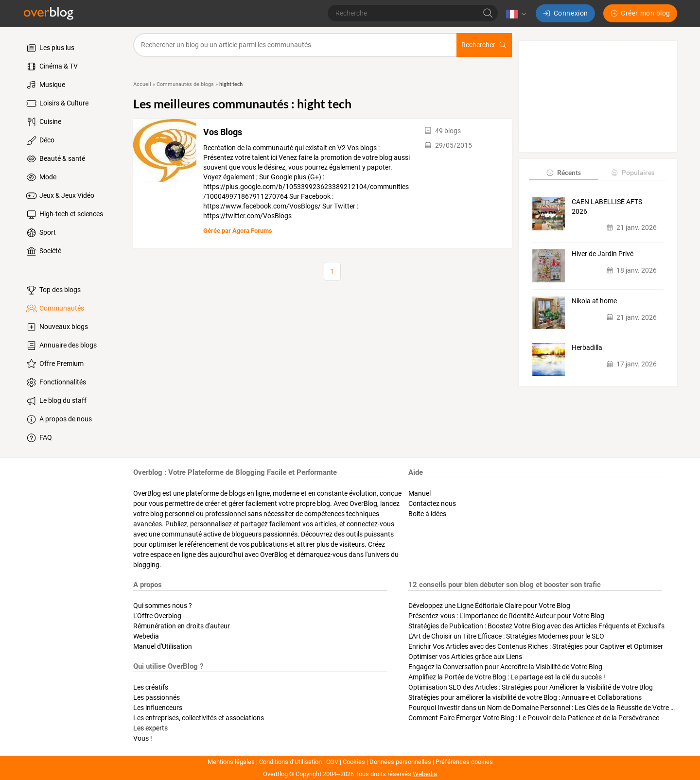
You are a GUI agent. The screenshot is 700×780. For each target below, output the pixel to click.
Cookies (354, 762)
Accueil (142, 84)
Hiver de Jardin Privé (603, 254)
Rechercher (484, 45)
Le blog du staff (56, 401)
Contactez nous (432, 503)
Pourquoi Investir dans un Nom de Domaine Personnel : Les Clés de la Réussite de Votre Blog (546, 708)
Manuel (420, 493)
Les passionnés (157, 697)
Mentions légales (231, 762)
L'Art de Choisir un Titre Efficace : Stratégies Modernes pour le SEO (506, 636)
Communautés (54, 309)
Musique (45, 85)
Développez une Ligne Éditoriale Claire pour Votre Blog (489, 606)
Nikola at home (594, 301)
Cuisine (43, 122)
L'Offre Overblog (157, 616)
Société (43, 251)
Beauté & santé (55, 159)
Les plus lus (50, 48)
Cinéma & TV (51, 67)
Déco (40, 140)
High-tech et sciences (64, 214)
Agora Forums (252, 231)
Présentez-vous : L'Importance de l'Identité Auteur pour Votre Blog (506, 616)
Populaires (632, 172)
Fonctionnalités (55, 382)
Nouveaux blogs (56, 327)
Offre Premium (54, 364)
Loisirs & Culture (57, 104)
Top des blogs (53, 290)
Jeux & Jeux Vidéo (60, 196)
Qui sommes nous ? (163, 606)
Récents (563, 172)
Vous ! (143, 738)
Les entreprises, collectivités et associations (199, 718)
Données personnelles (400, 762)
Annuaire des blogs (61, 346)
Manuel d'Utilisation (163, 646)
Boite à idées (427, 514)
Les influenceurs (158, 708)
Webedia (146, 636)
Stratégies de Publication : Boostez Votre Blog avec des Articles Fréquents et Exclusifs (536, 626)
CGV (332, 762)
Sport (40, 233)
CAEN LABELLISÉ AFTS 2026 (607, 207)
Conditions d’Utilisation (290, 762)
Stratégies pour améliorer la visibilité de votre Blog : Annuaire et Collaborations (525, 697)
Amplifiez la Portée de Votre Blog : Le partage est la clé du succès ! (507, 677)
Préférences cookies (464, 762)
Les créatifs (151, 687)
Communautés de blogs (185, 84)
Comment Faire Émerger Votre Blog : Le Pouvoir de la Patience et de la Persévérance (534, 718)
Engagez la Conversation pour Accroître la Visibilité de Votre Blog (505, 667)
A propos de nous (58, 419)
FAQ (38, 438)
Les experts (150, 728)
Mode (41, 177)
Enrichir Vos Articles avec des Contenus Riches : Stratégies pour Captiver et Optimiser (536, 646)
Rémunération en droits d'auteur (182, 626)
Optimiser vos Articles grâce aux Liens (465, 657)
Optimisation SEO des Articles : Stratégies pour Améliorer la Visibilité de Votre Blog (531, 687)
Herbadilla (587, 347)
